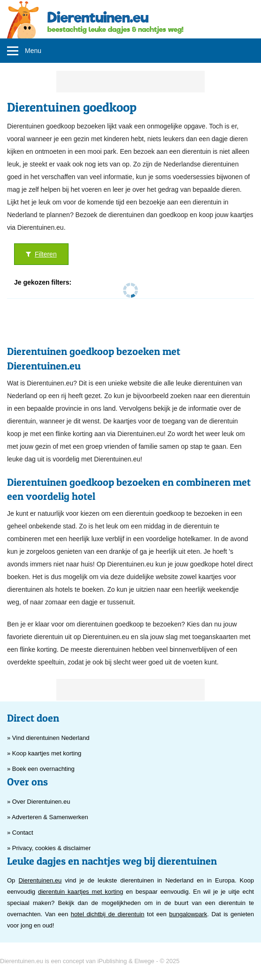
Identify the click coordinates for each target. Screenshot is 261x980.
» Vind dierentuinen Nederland (48, 738)
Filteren (41, 254)
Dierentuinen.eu (40, 880)
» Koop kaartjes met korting (44, 753)
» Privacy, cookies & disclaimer (49, 848)
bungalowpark (188, 914)
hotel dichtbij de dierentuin (108, 914)
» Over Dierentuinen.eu (38, 802)
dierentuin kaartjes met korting (81, 892)
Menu (33, 51)
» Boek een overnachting (41, 769)
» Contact (20, 833)
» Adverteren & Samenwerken (48, 817)
